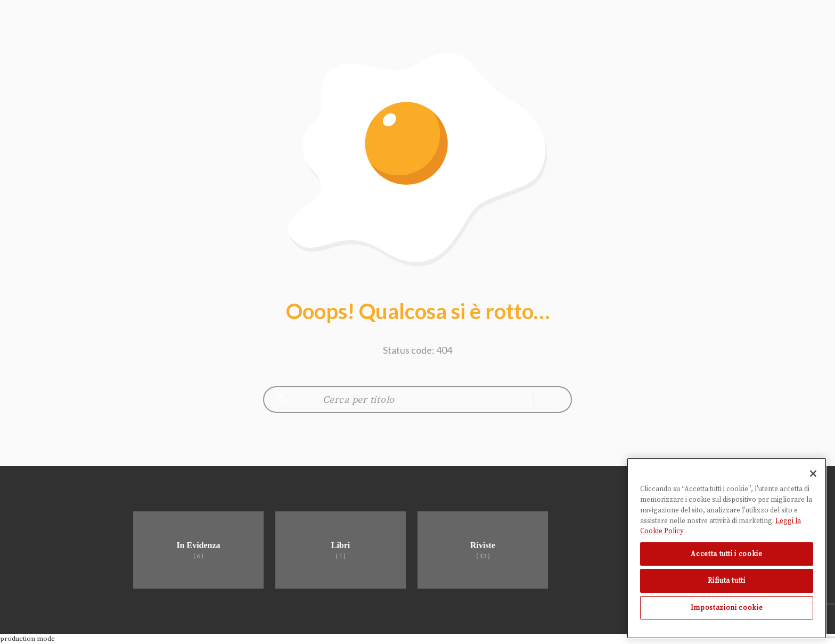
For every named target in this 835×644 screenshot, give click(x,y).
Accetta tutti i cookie (726, 554)
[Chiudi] (813, 474)
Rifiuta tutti (727, 581)
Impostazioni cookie (727, 608)
